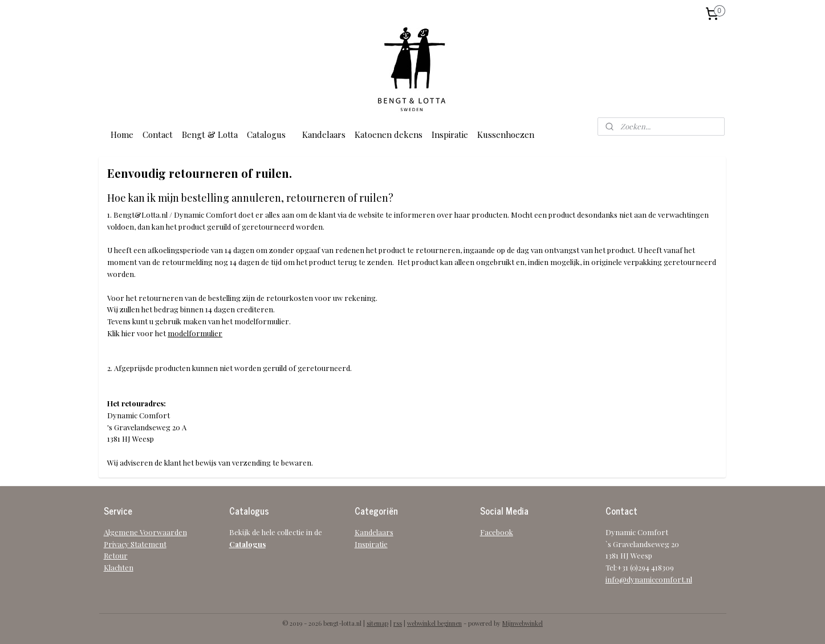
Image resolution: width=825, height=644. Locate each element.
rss (398, 623)
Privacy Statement (135, 544)
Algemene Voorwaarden (145, 532)
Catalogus (266, 134)
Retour (116, 555)
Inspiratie (450, 134)
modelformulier (195, 333)
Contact (158, 134)
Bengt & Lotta (210, 134)
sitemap (377, 623)
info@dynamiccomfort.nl (649, 579)
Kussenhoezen (506, 134)
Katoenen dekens (389, 134)
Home (122, 134)
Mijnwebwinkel (523, 623)
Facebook (497, 532)
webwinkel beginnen (434, 623)
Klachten (119, 567)
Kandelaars (324, 134)
